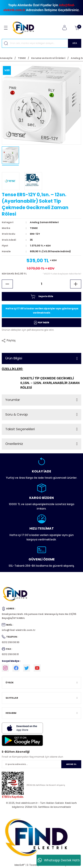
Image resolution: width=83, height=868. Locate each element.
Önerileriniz (14, 444)
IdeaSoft (20, 865)
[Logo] (25, 28)
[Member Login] (64, 28)
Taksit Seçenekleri (20, 429)
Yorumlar (13, 400)
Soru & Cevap (17, 414)
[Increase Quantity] (76, 284)
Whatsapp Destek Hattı (59, 860)
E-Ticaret (32, 865)
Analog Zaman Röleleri (44, 222)
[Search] (41, 43)
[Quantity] (41, 284)
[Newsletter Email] (41, 764)
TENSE (34, 228)
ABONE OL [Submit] (71, 764)
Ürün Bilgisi (14, 358)
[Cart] (77, 28)
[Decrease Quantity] (7, 284)
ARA (75, 43)
